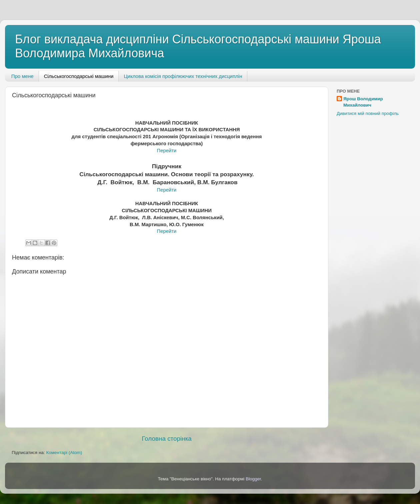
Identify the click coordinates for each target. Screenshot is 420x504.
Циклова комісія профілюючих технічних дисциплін (183, 76)
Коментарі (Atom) (64, 453)
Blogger (253, 479)
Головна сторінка (167, 439)
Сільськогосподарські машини (79, 76)
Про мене (22, 76)
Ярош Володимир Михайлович (363, 102)
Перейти (167, 151)
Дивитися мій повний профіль (368, 113)
